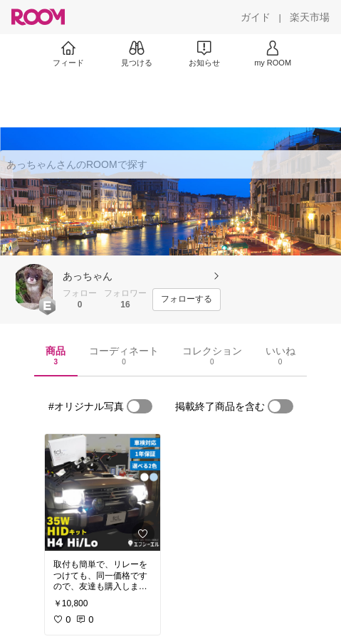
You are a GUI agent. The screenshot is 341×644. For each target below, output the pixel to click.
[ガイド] (256, 17)
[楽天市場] (310, 17)
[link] (103, 492)
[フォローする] (187, 300)
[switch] (140, 406)
